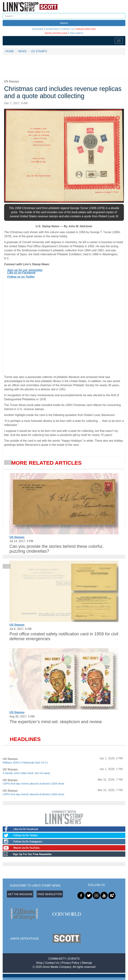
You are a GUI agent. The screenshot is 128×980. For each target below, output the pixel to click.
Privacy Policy (70, 963)
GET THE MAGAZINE (20, 894)
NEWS (22, 51)
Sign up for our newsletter (25, 270)
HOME (10, 51)
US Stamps (17, 537)
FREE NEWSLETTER (50, 894)
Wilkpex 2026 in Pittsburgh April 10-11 (25, 762)
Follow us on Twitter (21, 277)
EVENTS (74, 959)
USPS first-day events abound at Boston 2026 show (33, 784)
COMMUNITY (57, 959)
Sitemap (87, 963)
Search (64, 23)
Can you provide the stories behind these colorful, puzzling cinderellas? (56, 549)
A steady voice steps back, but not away (26, 773)
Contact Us (52, 963)
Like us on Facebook (21, 273)
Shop (39, 963)
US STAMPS (39, 51)
